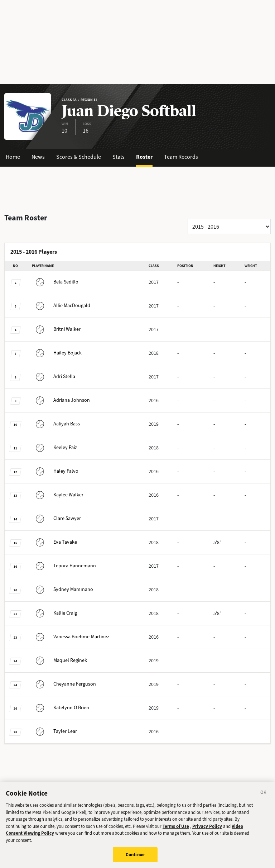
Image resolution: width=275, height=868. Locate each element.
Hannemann (64, 566)
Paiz (54, 447)
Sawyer (56, 518)
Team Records (181, 157)
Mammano (62, 589)
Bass (56, 424)
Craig (54, 613)
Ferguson (64, 684)
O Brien (61, 708)
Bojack (57, 353)
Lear (54, 731)
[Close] (264, 800)
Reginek (59, 660)
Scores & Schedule (79, 157)
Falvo (55, 471)
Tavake (54, 542)
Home (13, 157)
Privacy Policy (207, 832)
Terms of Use (176, 832)
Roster (144, 157)
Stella (54, 376)
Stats (119, 157)
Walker (56, 329)
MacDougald (61, 306)
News (38, 157)
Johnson (61, 400)
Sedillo (55, 282)
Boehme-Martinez (71, 637)
